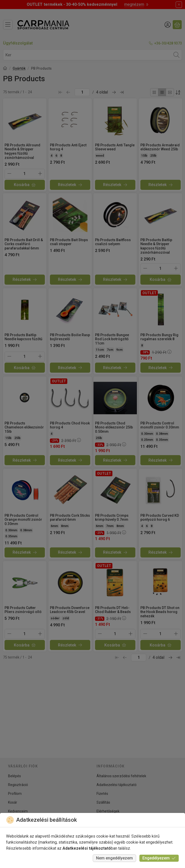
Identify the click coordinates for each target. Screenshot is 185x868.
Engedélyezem (159, 858)
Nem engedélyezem (114, 858)
